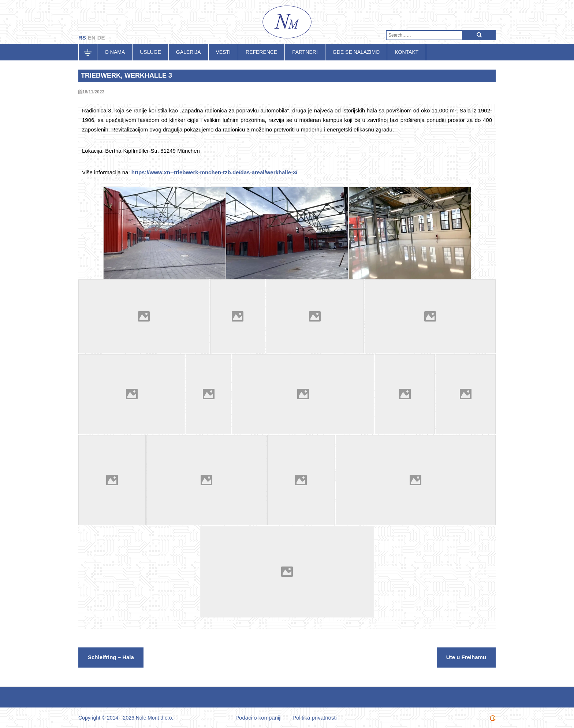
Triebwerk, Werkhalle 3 (126, 75)
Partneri (305, 52)
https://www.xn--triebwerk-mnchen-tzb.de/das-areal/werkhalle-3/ (215, 172)
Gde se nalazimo (356, 52)
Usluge (150, 52)
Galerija (189, 52)
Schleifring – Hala (111, 657)
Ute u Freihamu (466, 657)
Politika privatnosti (315, 718)
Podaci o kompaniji (258, 718)
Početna (92, 52)
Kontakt (407, 52)
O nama (115, 52)
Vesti (223, 52)
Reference (261, 52)
